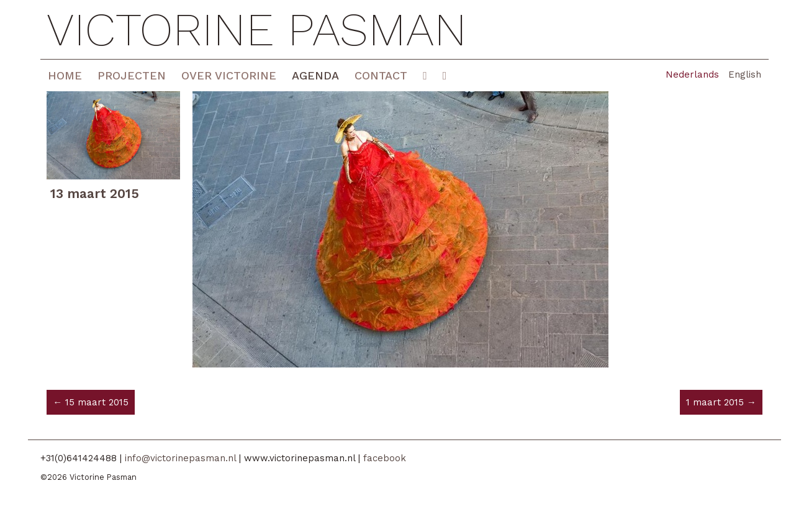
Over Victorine (229, 75)
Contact (381, 75)
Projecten (132, 75)
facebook (385, 458)
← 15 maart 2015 (91, 402)
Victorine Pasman (257, 29)
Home (65, 75)
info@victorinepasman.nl (180, 458)
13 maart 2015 (95, 193)
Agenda (315, 75)
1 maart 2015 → (721, 402)
